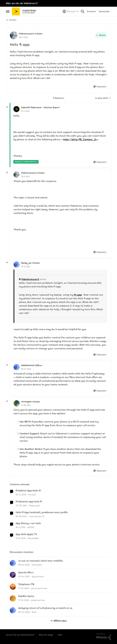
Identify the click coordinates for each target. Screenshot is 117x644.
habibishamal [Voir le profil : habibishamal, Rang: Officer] (28, 365)
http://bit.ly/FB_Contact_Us (80, 139)
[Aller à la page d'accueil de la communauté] (25, 11)
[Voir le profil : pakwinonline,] (13, 599)
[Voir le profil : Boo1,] (13, 610)
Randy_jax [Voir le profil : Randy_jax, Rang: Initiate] (26, 263)
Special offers (26, 572)
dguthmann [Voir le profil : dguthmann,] (38, 576)
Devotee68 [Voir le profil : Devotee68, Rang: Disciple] (33, 538)
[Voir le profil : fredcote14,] (13, 563)
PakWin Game (26, 596)
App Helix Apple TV (26, 534)
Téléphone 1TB (26, 584)
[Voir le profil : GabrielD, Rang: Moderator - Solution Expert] (16, 109)
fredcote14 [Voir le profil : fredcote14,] (37, 565)
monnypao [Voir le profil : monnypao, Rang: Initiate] (26, 401)
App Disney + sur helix (28, 523)
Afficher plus (58, 621)
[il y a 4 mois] (23, 588)
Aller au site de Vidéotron (20, 3)
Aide (60, 635)
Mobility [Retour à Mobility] (11, 20)
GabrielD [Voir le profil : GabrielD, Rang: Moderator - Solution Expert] (25, 107)
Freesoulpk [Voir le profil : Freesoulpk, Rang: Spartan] (34, 505)
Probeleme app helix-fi (29, 502)
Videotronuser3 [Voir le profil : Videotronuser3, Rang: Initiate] (27, 34)
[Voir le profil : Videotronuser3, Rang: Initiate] (14, 35)
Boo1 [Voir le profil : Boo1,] (34, 612)
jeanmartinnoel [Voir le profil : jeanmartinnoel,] (39, 588)
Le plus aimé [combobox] (103, 98)
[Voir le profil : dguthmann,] (13, 575)
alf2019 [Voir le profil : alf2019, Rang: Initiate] (31, 527)
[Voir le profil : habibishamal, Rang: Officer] (17, 367)
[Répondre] (100, 87)
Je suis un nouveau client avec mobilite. (41, 561)
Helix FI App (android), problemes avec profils (42, 512)
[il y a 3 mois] (24, 565)
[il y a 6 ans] (21, 495)
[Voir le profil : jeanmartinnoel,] (13, 587)
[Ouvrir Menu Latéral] (8, 11)
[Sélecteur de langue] (70, 11)
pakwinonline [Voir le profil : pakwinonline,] (38, 600)
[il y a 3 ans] (21, 516)
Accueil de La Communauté (20, 635)
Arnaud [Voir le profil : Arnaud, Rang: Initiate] (32, 495)
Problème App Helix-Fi (28, 491)
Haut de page (46, 635)
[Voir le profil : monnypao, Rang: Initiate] (17, 403)
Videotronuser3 (30, 279)
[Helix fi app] (25, 111)
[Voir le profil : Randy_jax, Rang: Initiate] (17, 265)
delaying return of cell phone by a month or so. (45, 608)
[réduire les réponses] (7, 107)
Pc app (78, 295)
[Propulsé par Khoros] (104, 637)
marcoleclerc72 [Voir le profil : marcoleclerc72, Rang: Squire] (37, 516)
